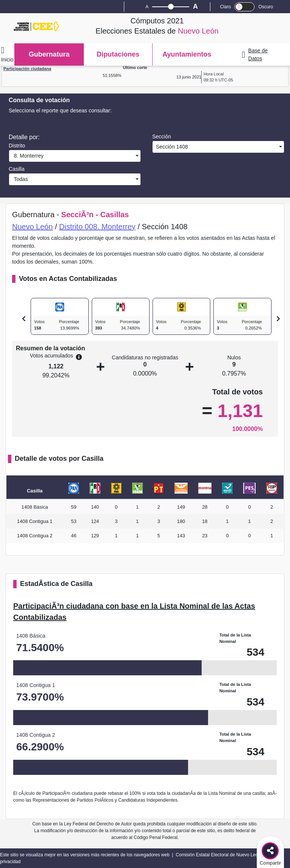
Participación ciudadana (27, 69)
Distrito (17, 146)
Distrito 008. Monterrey (97, 227)
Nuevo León (32, 227)
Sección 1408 (171, 147)
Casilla (17, 169)
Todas (19, 179)
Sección (162, 136)
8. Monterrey (27, 156)
